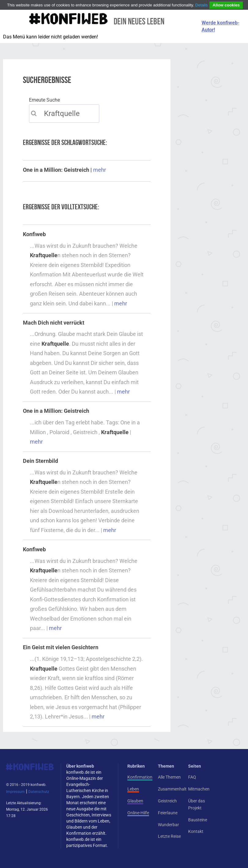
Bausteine (198, 820)
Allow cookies (226, 5)
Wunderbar (168, 825)
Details (201, 5)
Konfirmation (140, 777)
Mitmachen (199, 789)
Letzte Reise (169, 836)
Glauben (135, 801)
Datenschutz (39, 792)
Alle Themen (169, 777)
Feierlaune (168, 813)
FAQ (192, 777)
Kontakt (196, 831)
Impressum (15, 792)
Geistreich (167, 801)
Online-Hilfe (138, 813)
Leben (133, 789)
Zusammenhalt (172, 789)
